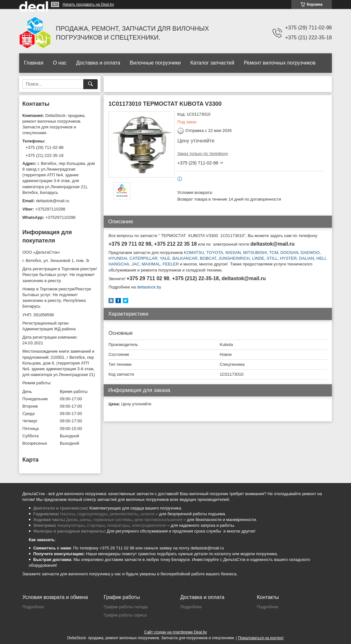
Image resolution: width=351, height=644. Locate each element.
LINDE (258, 258)
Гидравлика (45, 514)
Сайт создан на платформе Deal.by (176, 632)
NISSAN (233, 253)
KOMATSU (194, 253)
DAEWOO (310, 253)
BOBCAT (208, 258)
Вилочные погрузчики (155, 63)
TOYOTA (215, 253)
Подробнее (33, 607)
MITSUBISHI (255, 253)
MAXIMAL (151, 264)
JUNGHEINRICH (234, 258)
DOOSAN (289, 253)
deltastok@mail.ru (53, 201)
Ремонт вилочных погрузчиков (280, 63)
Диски (72, 520)
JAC (135, 264)
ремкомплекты (124, 514)
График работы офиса (125, 615)
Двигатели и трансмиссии (60, 508)
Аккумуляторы (71, 525)
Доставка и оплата (98, 63)
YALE (165, 258)
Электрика (44, 525)
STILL (272, 258)
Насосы (68, 514)
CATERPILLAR (144, 258)
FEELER (171, 264)
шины (85, 520)
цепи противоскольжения (158, 520)
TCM (273, 253)
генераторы (118, 525)
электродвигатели (149, 525)
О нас (60, 63)
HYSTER (288, 258)
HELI (321, 258)
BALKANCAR (185, 258)
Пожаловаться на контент (261, 638)
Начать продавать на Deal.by (88, 4)
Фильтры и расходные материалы (69, 531)
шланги (147, 514)
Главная (34, 63)
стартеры (96, 525)
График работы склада (126, 607)
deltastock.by (149, 287)
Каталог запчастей (212, 63)
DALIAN (306, 258)
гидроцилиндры (92, 514)
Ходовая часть (48, 520)
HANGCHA (119, 264)
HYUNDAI (118, 258)
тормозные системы (112, 520)
